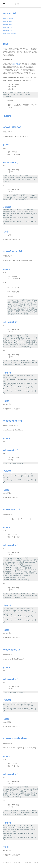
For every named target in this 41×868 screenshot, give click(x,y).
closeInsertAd (8, 31)
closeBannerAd (8, 25)
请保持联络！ (18, 863)
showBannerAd (8, 22)
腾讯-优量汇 (16, 64)
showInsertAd (8, 28)
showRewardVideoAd (10, 34)
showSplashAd (8, 19)
